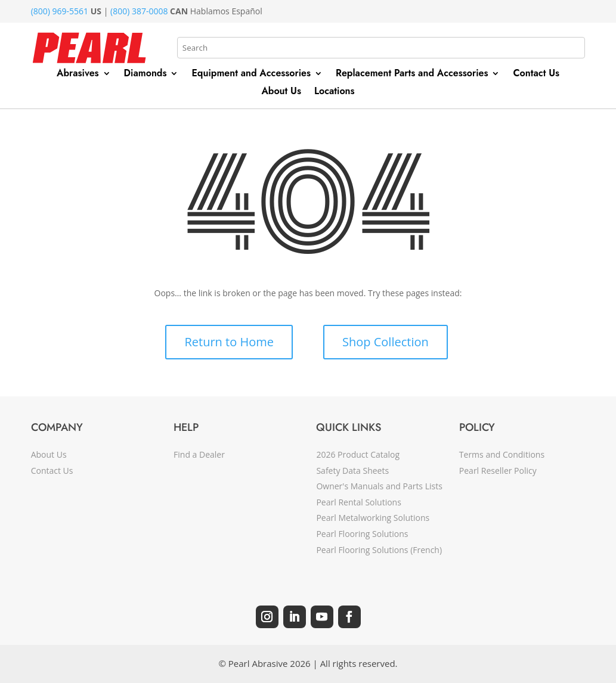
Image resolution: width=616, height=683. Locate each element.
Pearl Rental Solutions (358, 502)
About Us (281, 92)
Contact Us (536, 74)
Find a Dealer (199, 454)
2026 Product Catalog (358, 454)
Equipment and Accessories (251, 74)
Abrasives (78, 74)
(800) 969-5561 (60, 11)
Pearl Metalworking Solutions (373, 518)
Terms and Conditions (502, 454)
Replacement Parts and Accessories (412, 74)
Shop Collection (386, 342)
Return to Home (229, 342)
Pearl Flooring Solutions (362, 534)
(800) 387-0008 (139, 11)
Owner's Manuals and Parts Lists (379, 486)
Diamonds (146, 74)
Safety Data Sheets (352, 471)
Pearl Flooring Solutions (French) (379, 550)
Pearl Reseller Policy (498, 471)
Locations (335, 92)
